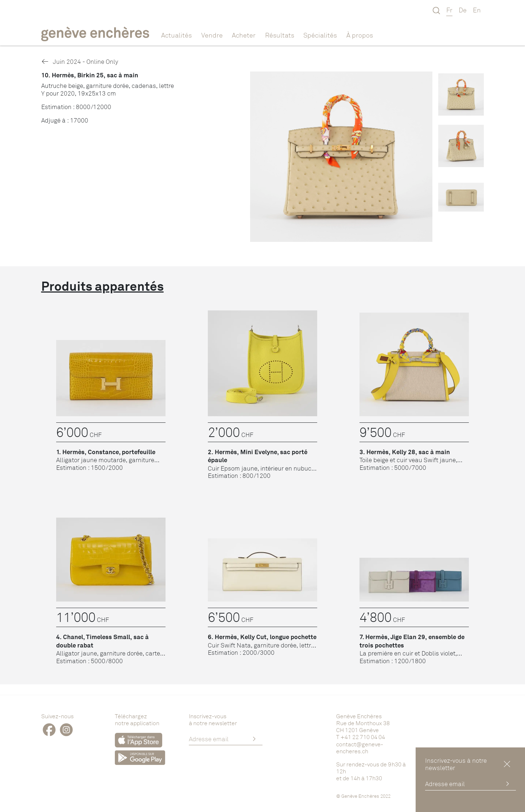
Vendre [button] (212, 35)
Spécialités (320, 35)
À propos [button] (360, 35)
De (463, 10)
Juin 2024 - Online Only (80, 61)
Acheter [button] (244, 35)
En (477, 10)
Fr (449, 10)
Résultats (280, 35)
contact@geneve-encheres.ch (360, 748)
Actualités (176, 35)
